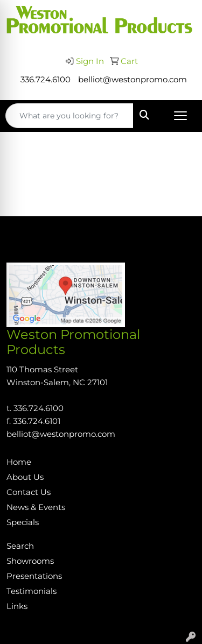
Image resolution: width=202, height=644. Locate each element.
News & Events (36, 507)
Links (17, 606)
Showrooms (30, 561)
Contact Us (29, 492)
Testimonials (32, 591)
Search (20, 546)
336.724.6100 (46, 80)
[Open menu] (180, 116)
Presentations (34, 576)
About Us (25, 477)
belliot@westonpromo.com (133, 80)
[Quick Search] (69, 116)
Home (19, 462)
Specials (23, 522)
